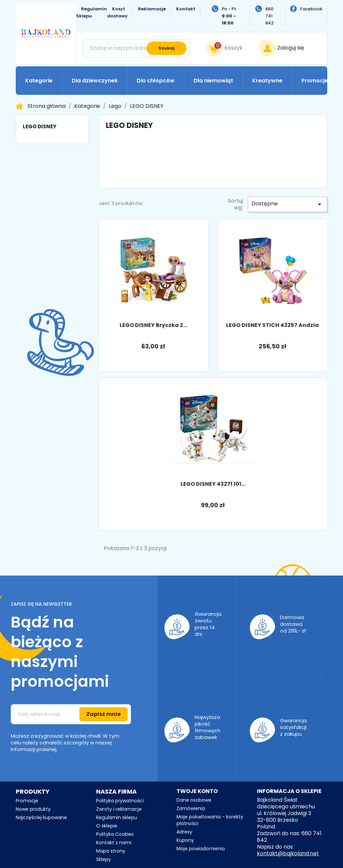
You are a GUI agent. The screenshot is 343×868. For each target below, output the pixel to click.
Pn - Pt (229, 16)
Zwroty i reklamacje (119, 809)
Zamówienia (191, 808)
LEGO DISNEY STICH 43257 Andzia (272, 325)
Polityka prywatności (120, 801)
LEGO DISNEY (40, 126)
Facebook (311, 9)
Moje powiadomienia (201, 849)
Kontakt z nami (114, 843)
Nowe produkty (33, 809)
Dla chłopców (156, 81)
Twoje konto (197, 791)
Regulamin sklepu (117, 817)
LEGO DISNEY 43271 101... (213, 484)
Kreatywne (267, 81)
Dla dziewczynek (95, 81)
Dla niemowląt (213, 81)
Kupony (185, 840)
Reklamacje (152, 9)
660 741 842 (269, 16)
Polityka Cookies (115, 834)
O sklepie (107, 826)
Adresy (184, 832)
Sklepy (104, 859)
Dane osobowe (194, 800)
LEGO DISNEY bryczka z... (153, 325)
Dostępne (288, 204)
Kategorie (39, 81)
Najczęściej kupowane (41, 817)
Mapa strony (111, 851)
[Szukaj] (136, 48)
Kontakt (186, 9)
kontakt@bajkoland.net (288, 853)
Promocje (315, 81)
